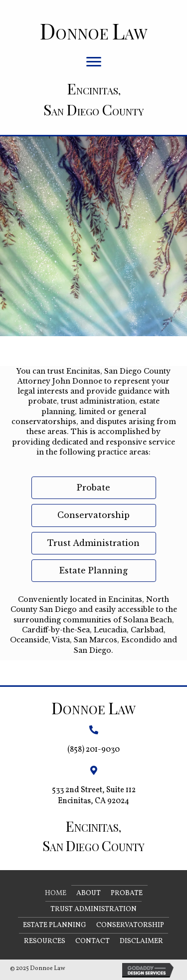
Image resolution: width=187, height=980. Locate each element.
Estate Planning (55, 925)
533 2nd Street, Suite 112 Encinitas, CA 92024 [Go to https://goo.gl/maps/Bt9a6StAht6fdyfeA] (94, 795)
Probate (127, 893)
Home (56, 893)
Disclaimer (141, 941)
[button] (94, 62)
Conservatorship (130, 925)
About (89, 893)
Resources (45, 941)
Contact (93, 941)
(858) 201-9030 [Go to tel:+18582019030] (93, 750)
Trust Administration (93, 909)
